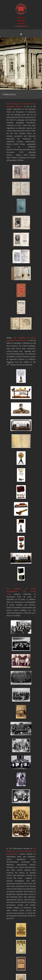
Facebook (21, 17)
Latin (16, 26)
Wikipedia (21, 20)
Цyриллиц (24, 26)
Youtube (21, 23)
